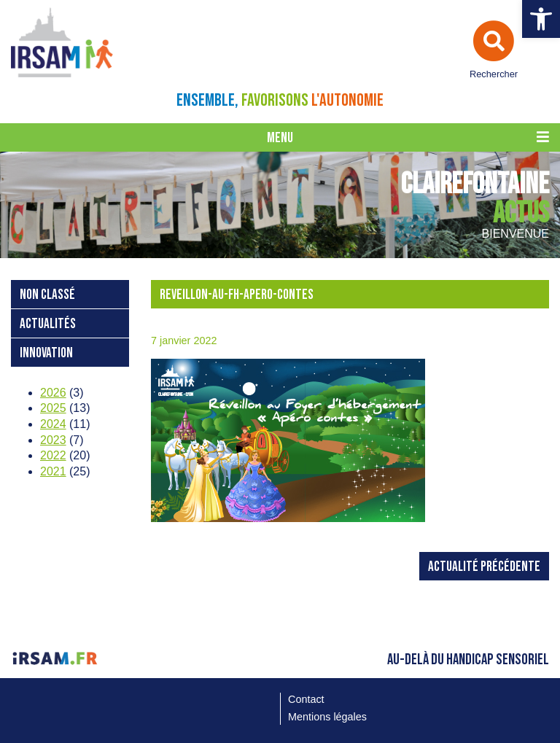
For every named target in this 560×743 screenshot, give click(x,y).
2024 (53, 424)
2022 (53, 455)
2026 (53, 393)
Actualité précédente (484, 567)
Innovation (46, 353)
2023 (53, 440)
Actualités (48, 324)
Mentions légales (327, 717)
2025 (53, 408)
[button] (541, 19)
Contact (306, 699)
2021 (53, 471)
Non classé (47, 295)
